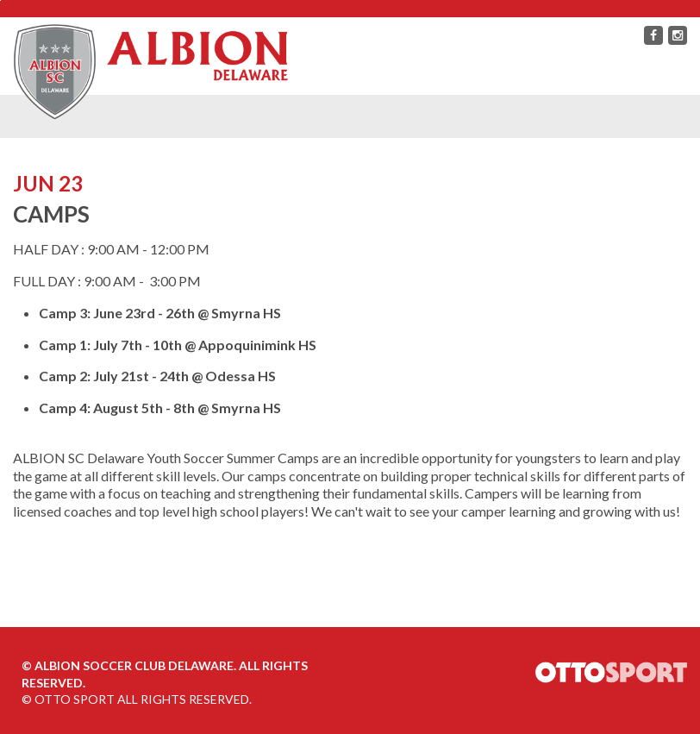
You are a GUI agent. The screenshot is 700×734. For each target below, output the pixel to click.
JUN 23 (48, 183)
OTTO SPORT (75, 699)
